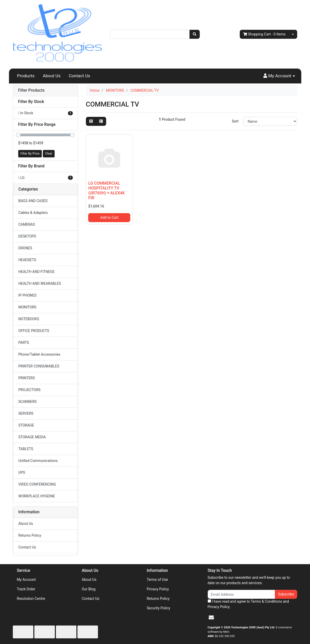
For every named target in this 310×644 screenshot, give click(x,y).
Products (26, 76)
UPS (22, 472)
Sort (235, 121)
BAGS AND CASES (33, 201)
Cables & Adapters (33, 213)
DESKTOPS (27, 236)
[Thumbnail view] (91, 121)
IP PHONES (28, 295)
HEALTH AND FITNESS (37, 272)
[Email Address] (241, 594)
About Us (52, 76)
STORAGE (26, 425)
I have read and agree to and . (248, 604)
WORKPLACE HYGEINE (37, 496)
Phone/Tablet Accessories (39, 354)
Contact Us (79, 76)
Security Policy (158, 608)
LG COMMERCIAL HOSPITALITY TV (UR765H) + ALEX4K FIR (106, 191)
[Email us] (211, 618)
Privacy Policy (158, 589)
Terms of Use (157, 580)
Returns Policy (30, 535)
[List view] (101, 121)
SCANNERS (28, 402)
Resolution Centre (31, 599)
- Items (264, 34)
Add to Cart (109, 217)
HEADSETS (27, 260)
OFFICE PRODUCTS (34, 331)
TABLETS (26, 449)
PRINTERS (27, 378)
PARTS (24, 343)
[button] (279, 76)
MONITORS (27, 307)
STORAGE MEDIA (32, 437)
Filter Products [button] (31, 90)
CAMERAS (27, 224)
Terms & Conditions (266, 601)
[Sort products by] (270, 121)
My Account (26, 580)
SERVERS (26, 413)
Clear (49, 154)
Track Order (26, 589)
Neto (226, 632)
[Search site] (195, 34)
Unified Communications (38, 461)
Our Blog (89, 589)
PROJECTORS (29, 390)
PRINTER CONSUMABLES (39, 366)
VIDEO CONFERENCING (37, 484)
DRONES (25, 248)
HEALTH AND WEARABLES (40, 283)
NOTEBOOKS (29, 319)
